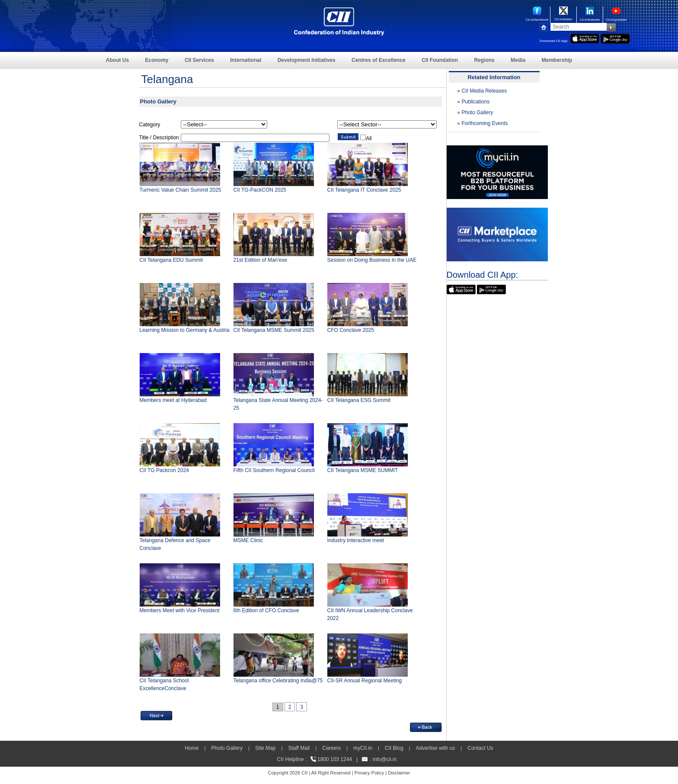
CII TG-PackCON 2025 (260, 190)
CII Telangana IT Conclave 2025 (364, 190)
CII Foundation (440, 60)
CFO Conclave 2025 (351, 330)
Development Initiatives (307, 60)
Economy (157, 60)
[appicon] (585, 38)
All (369, 138)
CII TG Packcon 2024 (165, 470)
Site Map (265, 748)
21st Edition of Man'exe (260, 260)
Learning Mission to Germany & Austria (185, 330)
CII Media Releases (485, 91)
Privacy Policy (369, 773)
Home (192, 748)
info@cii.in (385, 759)
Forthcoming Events (485, 123)
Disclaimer (399, 773)
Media (518, 60)
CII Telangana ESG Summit (359, 400)
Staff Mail (299, 748)
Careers (331, 748)
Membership (557, 60)
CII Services (199, 60)
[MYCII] (497, 149)
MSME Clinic (248, 540)
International (246, 60)
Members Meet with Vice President (180, 610)
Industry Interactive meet (356, 540)
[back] (426, 726)
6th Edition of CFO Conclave (266, 610)
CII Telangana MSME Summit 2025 (274, 330)
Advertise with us (436, 748)
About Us (117, 60)
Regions (484, 60)
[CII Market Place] (497, 212)
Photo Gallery (478, 112)
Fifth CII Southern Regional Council (274, 470)
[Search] (579, 27)
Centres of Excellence (379, 60)
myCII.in (363, 748)
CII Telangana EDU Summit (171, 260)
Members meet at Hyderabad (173, 400)
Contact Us (480, 748)
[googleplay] (616, 38)
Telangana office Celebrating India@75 (278, 681)
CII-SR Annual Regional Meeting (365, 681)
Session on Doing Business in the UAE (372, 260)
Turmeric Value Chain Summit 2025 (181, 190)
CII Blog (394, 748)
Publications (476, 102)
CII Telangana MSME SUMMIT (363, 470)
